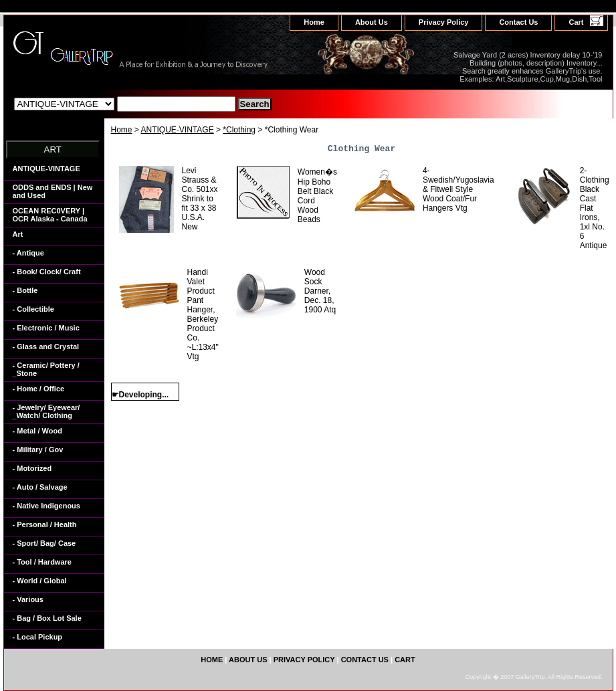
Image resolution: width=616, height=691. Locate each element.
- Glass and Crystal (46, 347)
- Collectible (33, 309)
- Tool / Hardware (42, 562)
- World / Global (40, 581)
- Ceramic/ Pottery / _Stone (46, 369)
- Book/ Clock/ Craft (47, 272)
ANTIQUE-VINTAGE (178, 130)
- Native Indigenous (46, 506)
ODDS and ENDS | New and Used (53, 191)
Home (122, 130)
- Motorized (32, 468)
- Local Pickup (38, 637)
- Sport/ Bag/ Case (44, 543)
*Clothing (239, 130)
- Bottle (25, 290)
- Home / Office (39, 389)
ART (53, 150)
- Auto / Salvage (40, 487)
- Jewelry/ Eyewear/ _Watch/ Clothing (46, 411)
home (314, 22)
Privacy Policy (444, 22)
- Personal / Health (45, 524)
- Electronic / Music (46, 328)
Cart (576, 22)
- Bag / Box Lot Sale (47, 618)
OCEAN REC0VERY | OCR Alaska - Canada (50, 215)
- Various (28, 599)
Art (18, 234)
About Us (372, 22)
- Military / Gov (38, 450)
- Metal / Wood (37, 431)
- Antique (28, 253)
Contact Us (518, 22)
